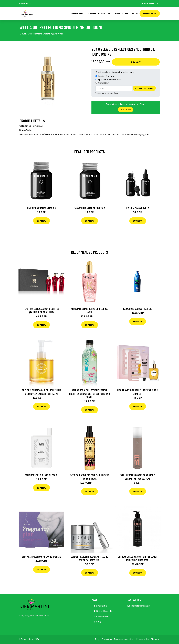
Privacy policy (143, 639)
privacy (102, 93)
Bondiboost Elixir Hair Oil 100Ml (41, 475)
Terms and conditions (124, 639)
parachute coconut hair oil (138, 309)
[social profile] (31, 3)
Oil (42, 126)
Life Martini (78, 13)
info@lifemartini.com (149, 3)
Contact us (107, 639)
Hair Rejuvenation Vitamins (41, 208)
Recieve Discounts (144, 88)
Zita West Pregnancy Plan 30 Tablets (41, 557)
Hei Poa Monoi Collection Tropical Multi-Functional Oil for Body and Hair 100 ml (89, 394)
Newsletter (103, 83)
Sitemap (155, 639)
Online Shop (150, 13)
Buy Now (136, 62)
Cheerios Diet (121, 13)
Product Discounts (107, 76)
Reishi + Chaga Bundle (138, 208)
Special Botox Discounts (109, 80)
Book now (126, 110)
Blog (135, 13)
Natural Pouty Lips (99, 13)
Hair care (36, 126)
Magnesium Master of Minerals (89, 208)
